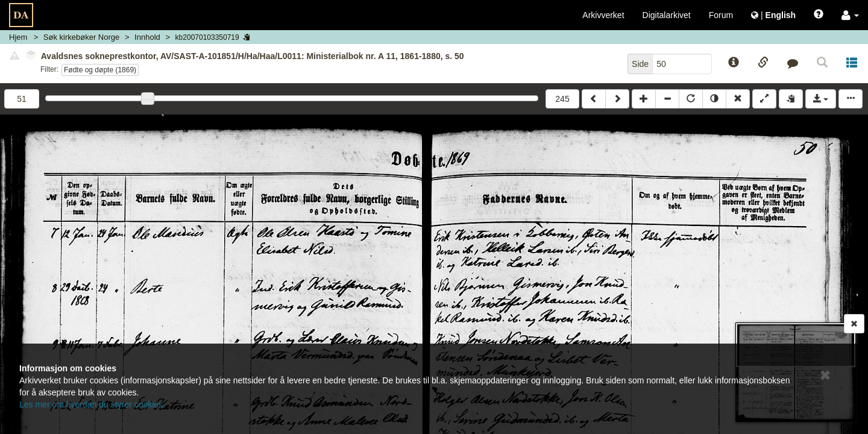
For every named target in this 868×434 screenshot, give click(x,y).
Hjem (18, 37)
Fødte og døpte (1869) (100, 70)
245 (562, 99)
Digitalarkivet (667, 15)
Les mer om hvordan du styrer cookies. (92, 404)
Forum (721, 15)
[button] (850, 15)
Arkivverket (603, 15)
